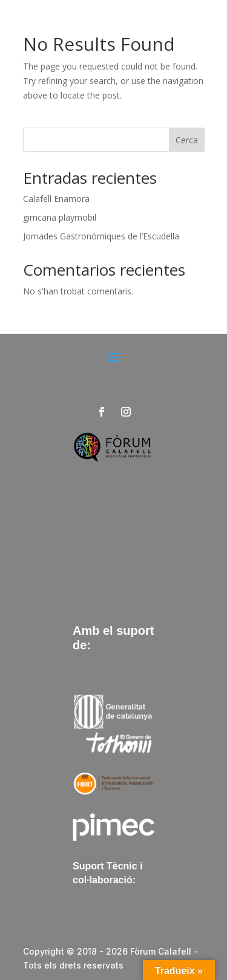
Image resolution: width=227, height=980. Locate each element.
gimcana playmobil (60, 217)
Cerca (187, 140)
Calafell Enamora (56, 199)
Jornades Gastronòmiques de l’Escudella (101, 236)
